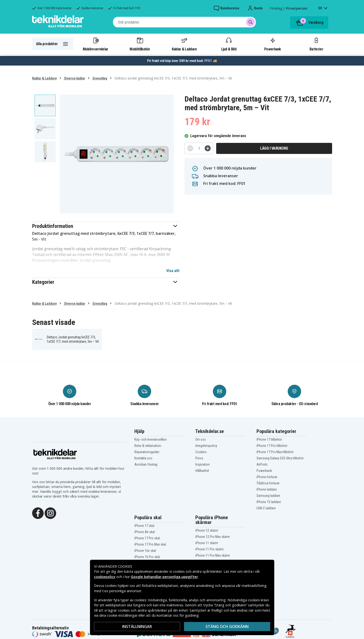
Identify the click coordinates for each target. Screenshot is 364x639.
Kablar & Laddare (184, 44)
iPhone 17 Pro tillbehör (272, 446)
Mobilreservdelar (95, 44)
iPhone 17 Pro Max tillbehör (275, 452)
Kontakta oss (143, 458)
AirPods (262, 464)
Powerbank (273, 44)
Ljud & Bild (229, 44)
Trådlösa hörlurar (268, 483)
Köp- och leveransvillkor (151, 439)
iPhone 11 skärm (207, 543)
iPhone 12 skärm (207, 530)
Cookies (201, 452)
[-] (190, 148)
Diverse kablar (74, 78)
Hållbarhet (202, 471)
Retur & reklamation (148, 446)
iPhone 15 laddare (269, 502)
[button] (106, 226)
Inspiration (203, 464)
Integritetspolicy (206, 446)
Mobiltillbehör (140, 44)
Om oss (201, 439)
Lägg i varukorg (274, 148)
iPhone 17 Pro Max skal (150, 544)
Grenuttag (100, 78)
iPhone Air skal (145, 532)
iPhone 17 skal (144, 526)
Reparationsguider (147, 452)
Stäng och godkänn (227, 627)
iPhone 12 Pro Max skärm (213, 537)
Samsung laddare (268, 496)
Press (199, 458)
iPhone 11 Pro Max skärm (213, 555)
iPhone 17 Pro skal (147, 538)
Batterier (316, 44)
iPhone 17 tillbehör (269, 439)
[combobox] (184, 22)
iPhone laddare (267, 489)
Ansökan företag (146, 464)
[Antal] (199, 148)
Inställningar (137, 627)
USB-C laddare (266, 508)
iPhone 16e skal (145, 551)
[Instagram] (50, 513)
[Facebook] (38, 513)
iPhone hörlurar (267, 477)
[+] (208, 148)
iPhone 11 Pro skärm (209, 549)
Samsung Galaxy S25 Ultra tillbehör (280, 458)
